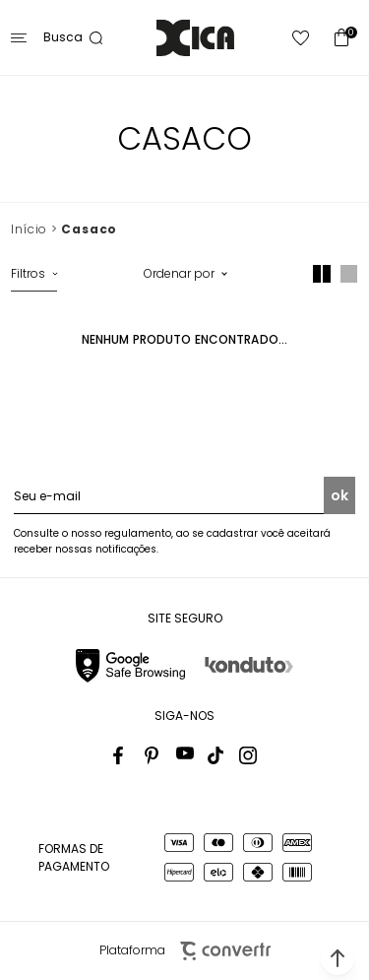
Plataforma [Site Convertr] (185, 951)
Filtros (28, 273)
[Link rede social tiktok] (216, 755)
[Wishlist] (301, 38)
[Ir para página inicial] (29, 229)
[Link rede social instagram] (248, 755)
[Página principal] (195, 38)
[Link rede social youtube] (185, 755)
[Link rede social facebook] (122, 755)
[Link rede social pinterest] (154, 755)
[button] (338, 958)
